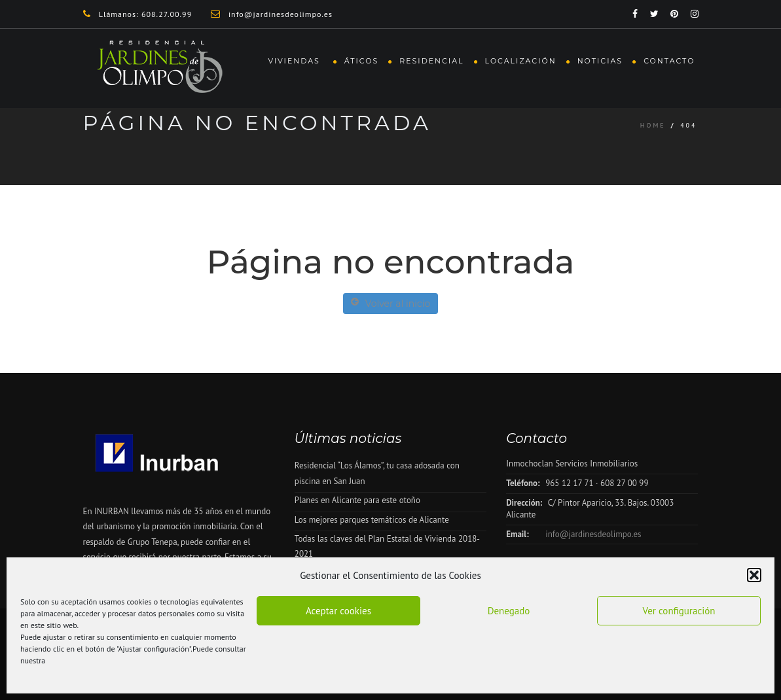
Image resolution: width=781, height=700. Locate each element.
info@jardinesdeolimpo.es (593, 534)
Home (653, 125)
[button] (754, 575)
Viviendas (295, 61)
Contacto (669, 61)
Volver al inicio (391, 303)
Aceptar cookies (338, 611)
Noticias (600, 61)
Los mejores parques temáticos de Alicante (372, 520)
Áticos (362, 61)
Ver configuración (679, 611)
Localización (521, 61)
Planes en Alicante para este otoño (357, 500)
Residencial (431, 61)
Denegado (509, 611)
